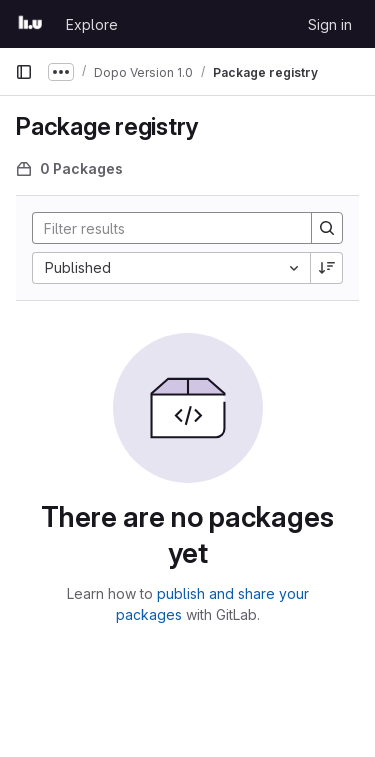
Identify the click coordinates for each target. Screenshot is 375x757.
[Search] (164, 228)
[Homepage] (30, 24)
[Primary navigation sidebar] (24, 72)
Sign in (330, 24)
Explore (92, 24)
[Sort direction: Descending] (327, 268)
